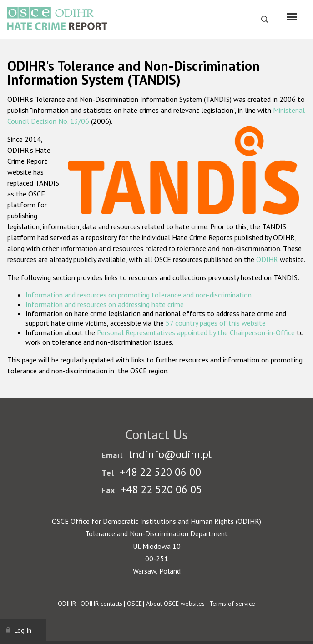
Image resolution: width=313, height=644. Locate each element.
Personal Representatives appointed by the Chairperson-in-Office (196, 332)
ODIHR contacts (101, 604)
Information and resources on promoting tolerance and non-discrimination (139, 295)
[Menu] (292, 17)
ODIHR (267, 259)
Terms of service (232, 604)
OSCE (134, 604)
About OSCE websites (175, 604)
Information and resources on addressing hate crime (105, 304)
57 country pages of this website (216, 323)
